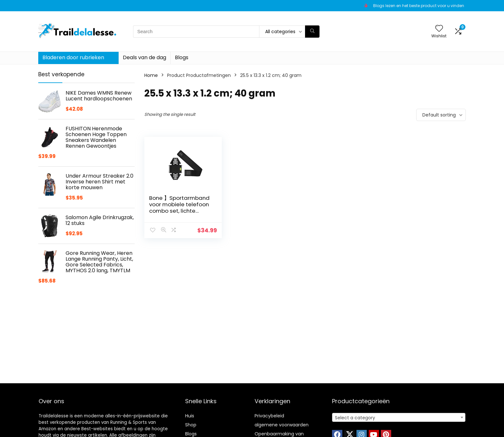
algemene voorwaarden (282, 425)
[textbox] (399, 418)
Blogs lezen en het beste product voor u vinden (419, 6)
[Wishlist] (439, 29)
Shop (191, 425)
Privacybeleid (269, 416)
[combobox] (399, 417)
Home (151, 75)
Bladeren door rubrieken (73, 57)
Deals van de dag (144, 57)
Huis (190, 416)
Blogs (182, 57)
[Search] (312, 32)
